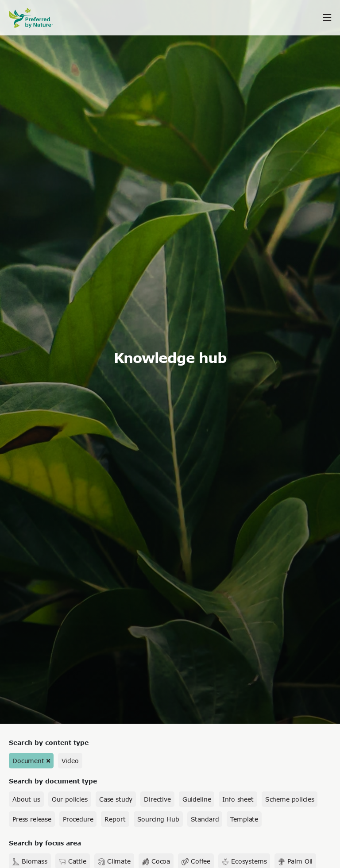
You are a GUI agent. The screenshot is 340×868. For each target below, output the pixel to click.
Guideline (197, 799)
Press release (32, 819)
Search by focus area (45, 843)
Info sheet (238, 799)
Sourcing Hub (158, 819)
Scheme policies (290, 799)
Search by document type (53, 781)
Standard (205, 819)
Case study (116, 799)
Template (244, 819)
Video (70, 761)
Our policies (70, 799)
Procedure (78, 819)
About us (26, 799)
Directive (157, 799)
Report (115, 819)
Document (28, 761)
